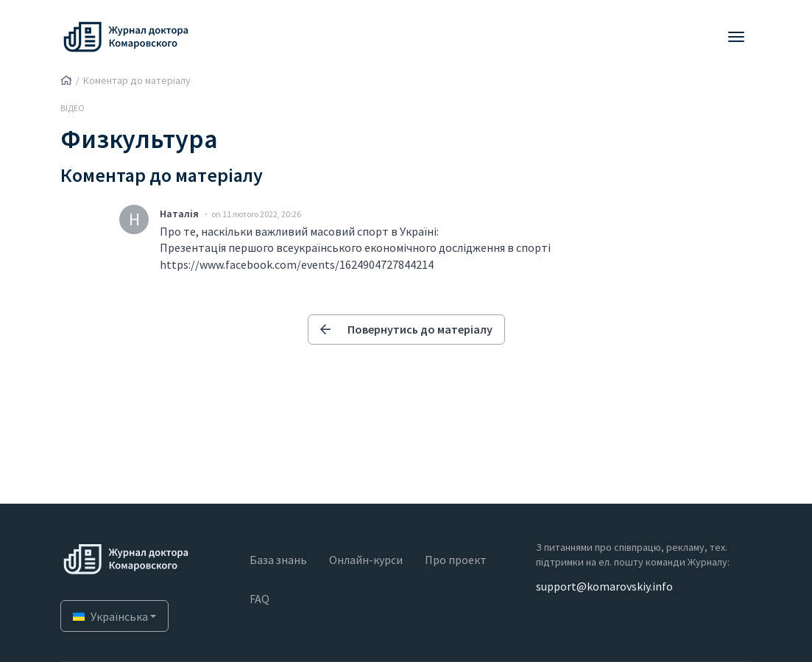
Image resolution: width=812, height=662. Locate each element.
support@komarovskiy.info (604, 586)
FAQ (260, 599)
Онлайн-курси (366, 560)
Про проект (456, 560)
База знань (278, 560)
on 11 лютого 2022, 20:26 (256, 214)
